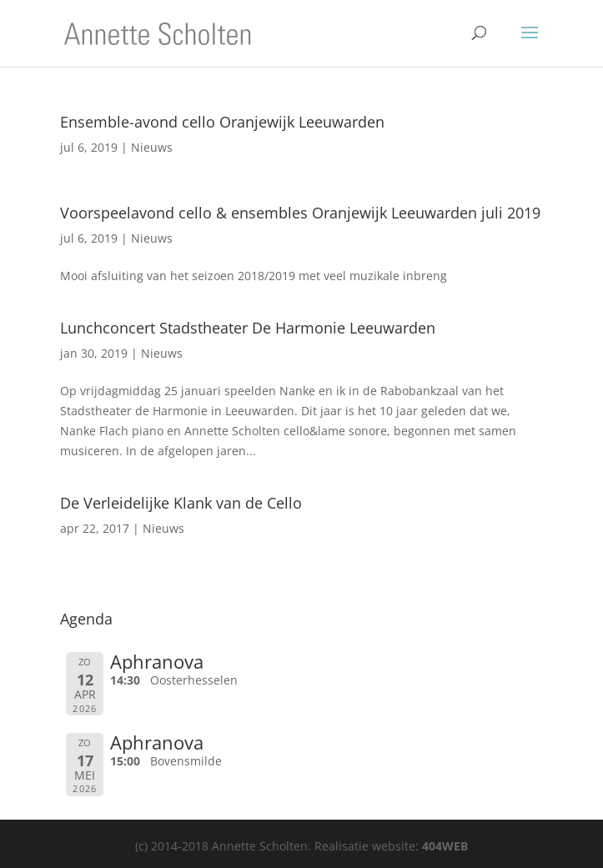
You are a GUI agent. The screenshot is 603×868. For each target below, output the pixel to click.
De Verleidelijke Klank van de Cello (181, 503)
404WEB (445, 846)
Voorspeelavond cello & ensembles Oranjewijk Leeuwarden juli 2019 (300, 213)
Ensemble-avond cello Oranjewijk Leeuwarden (222, 122)
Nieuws (152, 147)
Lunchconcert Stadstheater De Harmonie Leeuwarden (248, 328)
